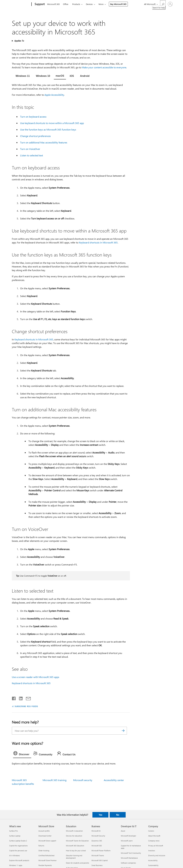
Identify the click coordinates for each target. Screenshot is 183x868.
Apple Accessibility (54, 95)
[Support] (39, 4)
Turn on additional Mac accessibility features (44, 142)
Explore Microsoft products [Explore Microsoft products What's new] (19, 860)
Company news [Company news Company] (154, 841)
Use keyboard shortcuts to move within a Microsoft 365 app (52, 123)
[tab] (23, 76)
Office (66, 4)
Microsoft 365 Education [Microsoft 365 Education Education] (75, 846)
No (118, 815)
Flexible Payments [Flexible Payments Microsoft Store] (45, 865)
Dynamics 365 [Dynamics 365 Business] (97, 841)
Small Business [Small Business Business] (97, 865)
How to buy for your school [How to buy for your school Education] (76, 851)
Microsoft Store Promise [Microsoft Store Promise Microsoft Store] (47, 860)
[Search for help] (163, 4)
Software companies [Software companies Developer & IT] (128, 863)
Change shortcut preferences (35, 136)
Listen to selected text (32, 155)
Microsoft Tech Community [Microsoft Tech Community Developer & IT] (131, 853)
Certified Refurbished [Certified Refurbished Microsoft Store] (46, 855)
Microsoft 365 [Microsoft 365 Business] (97, 846)
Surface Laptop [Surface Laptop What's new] (15, 836)
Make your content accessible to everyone (104, 67)
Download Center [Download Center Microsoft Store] (45, 836)
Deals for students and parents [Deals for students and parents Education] (78, 863)
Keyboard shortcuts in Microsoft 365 (98, 242)
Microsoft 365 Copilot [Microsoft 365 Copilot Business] (100, 860)
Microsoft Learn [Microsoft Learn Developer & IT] (127, 841)
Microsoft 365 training (55, 780)
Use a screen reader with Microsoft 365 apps (36, 677)
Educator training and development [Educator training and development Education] (74, 857)
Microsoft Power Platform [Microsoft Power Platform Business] (101, 851)
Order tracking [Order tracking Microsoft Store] (44, 851)
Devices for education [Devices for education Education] (74, 836)
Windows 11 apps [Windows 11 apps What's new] (16, 865)
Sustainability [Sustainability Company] (153, 865)
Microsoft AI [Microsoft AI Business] (96, 831)
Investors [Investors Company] (152, 851)
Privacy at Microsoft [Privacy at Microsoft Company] (156, 846)
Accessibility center (114, 780)
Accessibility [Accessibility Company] (153, 860)
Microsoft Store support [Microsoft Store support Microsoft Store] (47, 841)
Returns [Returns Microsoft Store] (41, 846)
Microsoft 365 (53, 4)
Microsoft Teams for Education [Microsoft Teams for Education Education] (77, 841)
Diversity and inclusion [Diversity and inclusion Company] (157, 855)
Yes (100, 815)
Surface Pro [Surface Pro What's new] (13, 831)
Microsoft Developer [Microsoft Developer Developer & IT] (128, 836)
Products (76, 4)
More (101, 4)
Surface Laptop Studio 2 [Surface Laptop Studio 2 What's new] (18, 841)
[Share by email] (27, 698)
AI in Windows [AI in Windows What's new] (15, 855)
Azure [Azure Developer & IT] (123, 831)
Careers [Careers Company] (151, 831)
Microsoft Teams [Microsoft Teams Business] (98, 855)
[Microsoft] (20, 4)
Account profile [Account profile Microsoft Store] (44, 831)
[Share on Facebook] (14, 698)
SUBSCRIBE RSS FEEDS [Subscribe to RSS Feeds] (26, 706)
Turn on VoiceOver (30, 149)
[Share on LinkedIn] (20, 698)
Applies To (19, 41)
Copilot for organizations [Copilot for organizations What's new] (18, 846)
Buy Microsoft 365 (118, 4)
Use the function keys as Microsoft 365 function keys (48, 129)
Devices (89, 4)
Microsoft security (83, 780)
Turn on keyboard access (33, 117)
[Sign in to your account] (170, 4)
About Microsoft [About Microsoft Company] (154, 836)
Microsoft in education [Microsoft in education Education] (74, 831)
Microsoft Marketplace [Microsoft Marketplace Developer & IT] (129, 858)
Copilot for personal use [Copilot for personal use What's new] (18, 851)
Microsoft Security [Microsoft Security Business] (98, 836)
